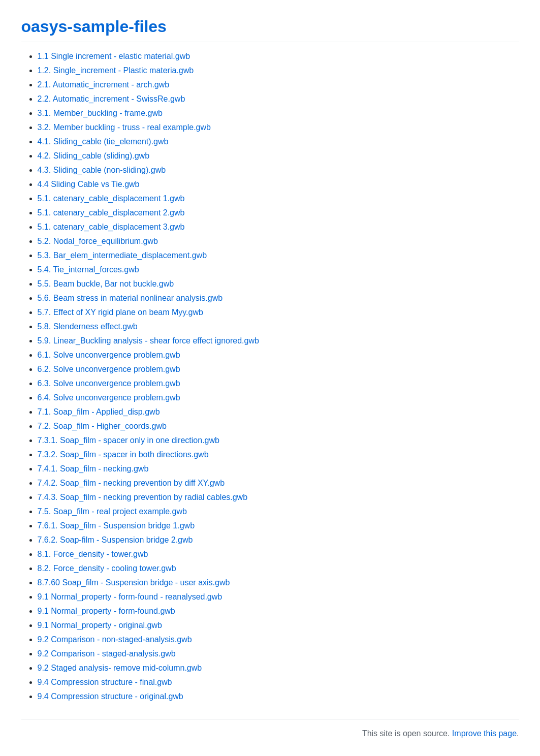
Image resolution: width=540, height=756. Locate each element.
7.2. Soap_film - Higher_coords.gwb (102, 426)
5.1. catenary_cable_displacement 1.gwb (111, 198)
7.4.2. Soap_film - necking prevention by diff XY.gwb (131, 483)
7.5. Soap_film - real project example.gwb (112, 511)
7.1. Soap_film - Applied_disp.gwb (99, 412)
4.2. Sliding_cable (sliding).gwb (94, 156)
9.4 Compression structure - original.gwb (110, 696)
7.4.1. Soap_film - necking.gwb (93, 469)
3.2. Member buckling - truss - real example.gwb (124, 127)
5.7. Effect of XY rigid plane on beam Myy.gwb (120, 312)
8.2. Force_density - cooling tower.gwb (107, 568)
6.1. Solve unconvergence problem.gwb (109, 355)
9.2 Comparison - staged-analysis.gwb (107, 654)
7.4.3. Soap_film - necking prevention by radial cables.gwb (143, 497)
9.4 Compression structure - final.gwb (105, 682)
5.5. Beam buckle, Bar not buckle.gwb (106, 284)
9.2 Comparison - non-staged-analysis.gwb (115, 639)
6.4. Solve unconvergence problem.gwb (109, 398)
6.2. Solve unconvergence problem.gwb (109, 369)
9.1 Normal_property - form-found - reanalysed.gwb (130, 597)
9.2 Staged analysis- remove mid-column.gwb (120, 668)
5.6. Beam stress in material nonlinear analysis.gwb (130, 298)
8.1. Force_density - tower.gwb (93, 554)
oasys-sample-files (94, 26)
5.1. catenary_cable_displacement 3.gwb (111, 227)
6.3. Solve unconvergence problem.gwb (109, 383)
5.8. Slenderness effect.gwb (88, 326)
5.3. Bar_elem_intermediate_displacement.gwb (122, 255)
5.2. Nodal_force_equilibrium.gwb (98, 241)
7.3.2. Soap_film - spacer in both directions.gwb (123, 454)
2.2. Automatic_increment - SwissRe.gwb (112, 99)
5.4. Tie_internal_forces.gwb (88, 270)
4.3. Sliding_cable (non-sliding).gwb (102, 170)
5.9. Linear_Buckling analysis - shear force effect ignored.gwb (148, 341)
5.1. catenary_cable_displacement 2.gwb (111, 213)
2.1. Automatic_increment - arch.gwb (104, 85)
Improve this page (484, 733)
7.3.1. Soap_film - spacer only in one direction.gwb (129, 440)
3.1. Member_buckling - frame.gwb (100, 113)
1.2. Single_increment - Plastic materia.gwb (116, 70)
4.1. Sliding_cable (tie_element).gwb (103, 141)
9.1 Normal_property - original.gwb (100, 625)
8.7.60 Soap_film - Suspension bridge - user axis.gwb (134, 582)
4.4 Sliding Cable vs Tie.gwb (89, 184)
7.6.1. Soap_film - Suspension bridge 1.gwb (116, 526)
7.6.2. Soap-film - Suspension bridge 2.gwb (115, 540)
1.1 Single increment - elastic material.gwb (114, 56)
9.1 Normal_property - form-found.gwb (106, 611)
